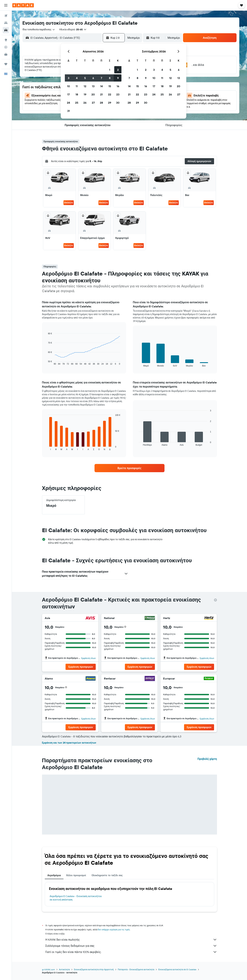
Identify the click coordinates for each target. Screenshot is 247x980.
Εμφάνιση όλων (89, 658)
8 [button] (110, 78)
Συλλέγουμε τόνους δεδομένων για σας (131, 946)
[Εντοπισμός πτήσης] (6, 47)
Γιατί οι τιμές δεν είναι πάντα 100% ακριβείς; (131, 952)
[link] (130, 468)
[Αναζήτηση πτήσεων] (6, 16)
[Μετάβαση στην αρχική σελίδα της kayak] (23, 5)
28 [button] (101, 103)
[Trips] (6, 64)
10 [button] (69, 86)
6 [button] (93, 78)
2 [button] (118, 70)
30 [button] (118, 103)
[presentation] (215, 600)
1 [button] (110, 70)
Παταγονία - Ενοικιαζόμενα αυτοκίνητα (136, 969)
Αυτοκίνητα (64, 969)
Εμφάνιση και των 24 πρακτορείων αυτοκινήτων (69, 743)
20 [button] (93, 94)
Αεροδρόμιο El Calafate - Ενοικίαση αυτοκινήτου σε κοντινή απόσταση (76, 898)
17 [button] (68, 94)
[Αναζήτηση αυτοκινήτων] (6, 30)
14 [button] (101, 86)
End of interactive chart (46, 362)
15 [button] (110, 86)
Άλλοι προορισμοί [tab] (76, 875)
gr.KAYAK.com (48, 969)
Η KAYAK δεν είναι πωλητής (131, 940)
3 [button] (69, 78)
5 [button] (85, 78)
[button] (6, 5)
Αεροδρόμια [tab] (54, 875)
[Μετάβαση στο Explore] (6, 40)
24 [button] (68, 103)
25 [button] (77, 103)
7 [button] (101, 78)
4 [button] (77, 78)
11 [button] (77, 86)
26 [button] (85, 103)
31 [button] (69, 111)
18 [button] (77, 94)
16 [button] (118, 86)
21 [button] (101, 94)
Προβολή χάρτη (207, 759)
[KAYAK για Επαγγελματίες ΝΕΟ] (6, 54)
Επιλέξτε (69, 203)
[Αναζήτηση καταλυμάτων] (6, 23)
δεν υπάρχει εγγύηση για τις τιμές (114, 930)
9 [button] (118, 78)
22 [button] (110, 94)
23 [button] (118, 94)
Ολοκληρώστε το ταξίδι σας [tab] (107, 875)
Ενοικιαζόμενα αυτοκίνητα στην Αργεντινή (94, 969)
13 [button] (93, 86)
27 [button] (93, 103)
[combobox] (39, 29)
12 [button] (85, 86)
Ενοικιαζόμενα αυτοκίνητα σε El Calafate (177, 969)
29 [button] (110, 103)
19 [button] (85, 94)
